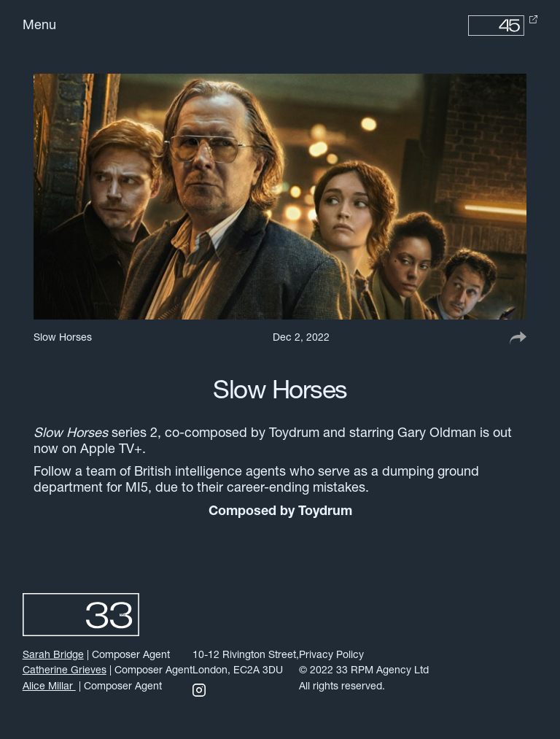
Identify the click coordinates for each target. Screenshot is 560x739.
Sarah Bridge (53, 655)
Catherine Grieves (65, 671)
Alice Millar (49, 687)
